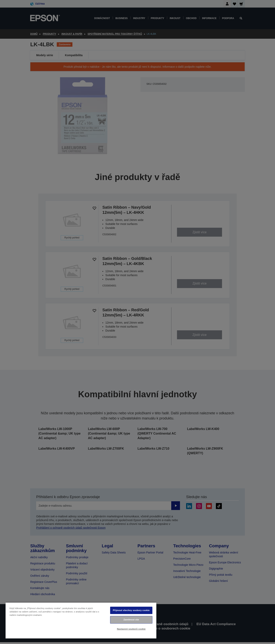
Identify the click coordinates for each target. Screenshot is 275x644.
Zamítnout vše (131, 620)
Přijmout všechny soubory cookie (131, 610)
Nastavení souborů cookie (131, 629)
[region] (81, 620)
